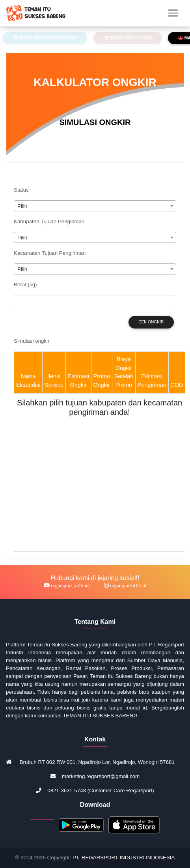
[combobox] (95, 206)
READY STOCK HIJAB (128, 38)
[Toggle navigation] (173, 13)
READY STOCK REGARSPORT (45, 38)
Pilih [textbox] (22, 206)
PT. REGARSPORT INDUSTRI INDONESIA (124, 858)
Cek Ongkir (151, 322)
